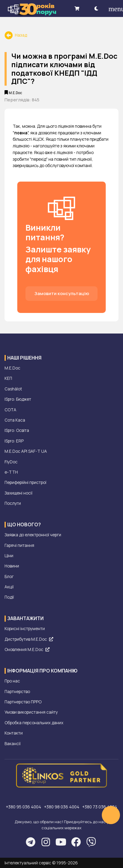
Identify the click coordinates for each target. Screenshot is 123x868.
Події (9, 597)
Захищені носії (18, 493)
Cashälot (13, 389)
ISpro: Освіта (17, 430)
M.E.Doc (12, 368)
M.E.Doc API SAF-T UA (26, 451)
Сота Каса (15, 420)
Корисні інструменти (25, 629)
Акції (9, 587)
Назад (16, 35)
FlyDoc (11, 462)
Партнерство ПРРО (23, 702)
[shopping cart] (77, 8)
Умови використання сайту (31, 712)
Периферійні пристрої (25, 482)
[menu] (112, 8)
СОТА (10, 410)
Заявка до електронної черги (33, 535)
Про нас (12, 681)
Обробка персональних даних (34, 723)
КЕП (8, 378)
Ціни (9, 556)
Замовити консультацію (62, 293)
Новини (12, 566)
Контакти (14, 733)
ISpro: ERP (14, 441)
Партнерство (17, 692)
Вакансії (13, 744)
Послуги (13, 503)
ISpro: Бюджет (18, 399)
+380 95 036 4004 (24, 807)
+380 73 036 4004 (100, 807)
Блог (9, 577)
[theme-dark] (96, 8)
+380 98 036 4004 (62, 807)
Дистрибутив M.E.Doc (29, 639)
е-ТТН (11, 472)
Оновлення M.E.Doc (27, 649)
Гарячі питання (19, 545)
